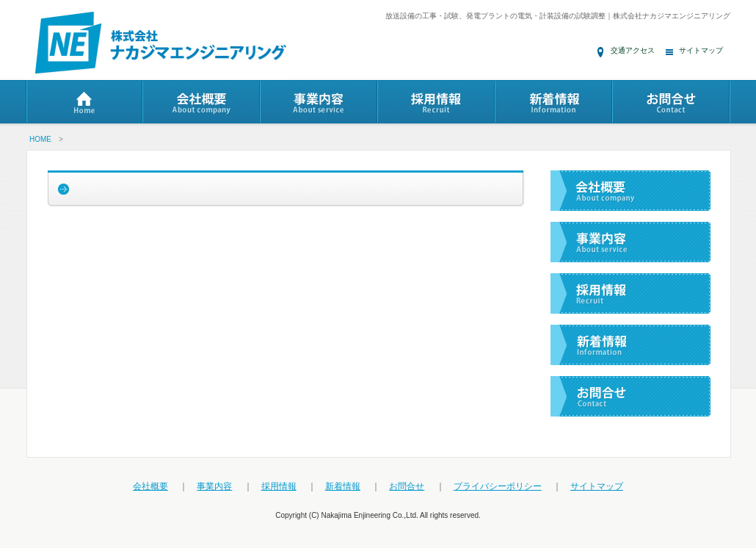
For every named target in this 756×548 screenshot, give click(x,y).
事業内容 (214, 486)
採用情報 (279, 486)
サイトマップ (701, 50)
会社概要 (150, 486)
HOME (40, 139)
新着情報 (343, 486)
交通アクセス (633, 50)
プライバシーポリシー (498, 486)
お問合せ (407, 486)
